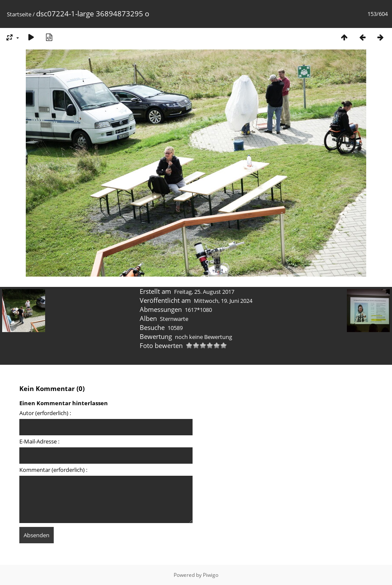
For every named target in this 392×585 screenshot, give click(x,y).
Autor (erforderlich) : (45, 413)
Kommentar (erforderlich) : (53, 470)
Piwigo (211, 575)
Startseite (19, 14)
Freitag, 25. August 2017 (204, 292)
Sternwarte (174, 319)
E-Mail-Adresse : (39, 441)
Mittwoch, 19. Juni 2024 (223, 301)
